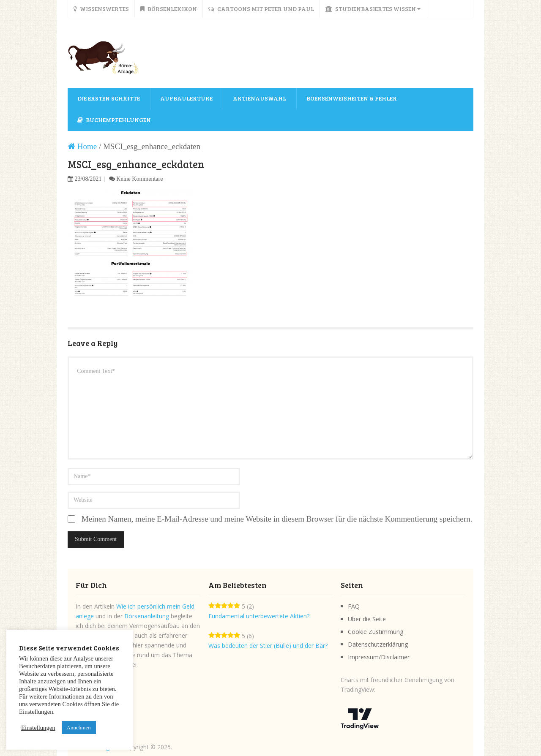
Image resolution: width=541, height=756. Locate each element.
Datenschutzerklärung (378, 644)
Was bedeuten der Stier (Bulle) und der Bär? (268, 646)
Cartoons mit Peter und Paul (261, 9)
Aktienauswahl (260, 98)
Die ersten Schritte (109, 98)
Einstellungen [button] (38, 728)
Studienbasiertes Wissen (373, 9)
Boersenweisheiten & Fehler (352, 98)
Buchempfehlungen (114, 120)
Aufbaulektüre (186, 98)
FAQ (354, 606)
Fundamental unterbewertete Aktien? (259, 616)
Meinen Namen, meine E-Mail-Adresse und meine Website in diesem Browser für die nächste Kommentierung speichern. (277, 519)
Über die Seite (367, 619)
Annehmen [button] (79, 727)
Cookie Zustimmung (376, 632)
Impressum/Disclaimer (379, 657)
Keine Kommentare (139, 179)
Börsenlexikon (169, 9)
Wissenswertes (101, 9)
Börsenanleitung (147, 616)
